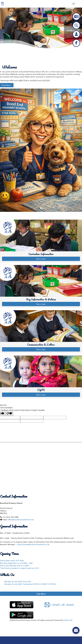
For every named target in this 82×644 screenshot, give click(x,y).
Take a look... (41, 259)
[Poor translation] (9, 414)
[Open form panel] (76, 630)
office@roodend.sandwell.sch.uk (21, 519)
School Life (68, 620)
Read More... (7, 85)
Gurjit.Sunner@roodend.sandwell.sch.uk (33, 544)
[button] (6, 150)
